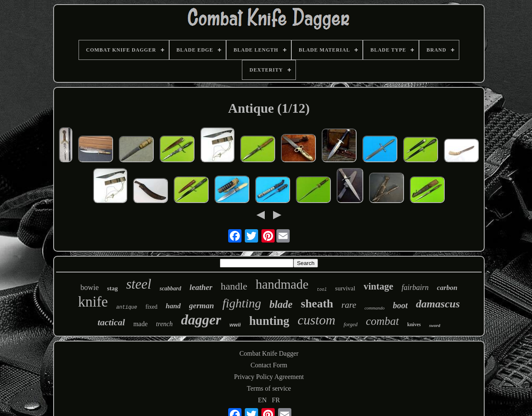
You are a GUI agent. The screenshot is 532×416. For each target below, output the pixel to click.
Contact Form (269, 365)
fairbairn (415, 287)
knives (414, 324)
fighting (242, 303)
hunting (269, 321)
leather (201, 287)
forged (351, 324)
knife (93, 302)
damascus (438, 304)
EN (262, 400)
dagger (201, 320)
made (141, 324)
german (202, 306)
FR (276, 400)
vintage (379, 286)
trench (164, 324)
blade (281, 304)
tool (322, 290)
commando (374, 308)
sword (435, 325)
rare (349, 305)
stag (113, 288)
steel (138, 284)
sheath (317, 303)
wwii (235, 325)
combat (382, 321)
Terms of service (269, 388)
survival (345, 288)
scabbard (170, 288)
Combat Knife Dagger (269, 353)
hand (173, 306)
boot (400, 305)
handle (234, 286)
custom (316, 320)
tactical (111, 322)
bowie (90, 287)
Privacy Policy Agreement (269, 377)
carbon (447, 288)
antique (127, 307)
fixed (151, 307)
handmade (282, 284)
